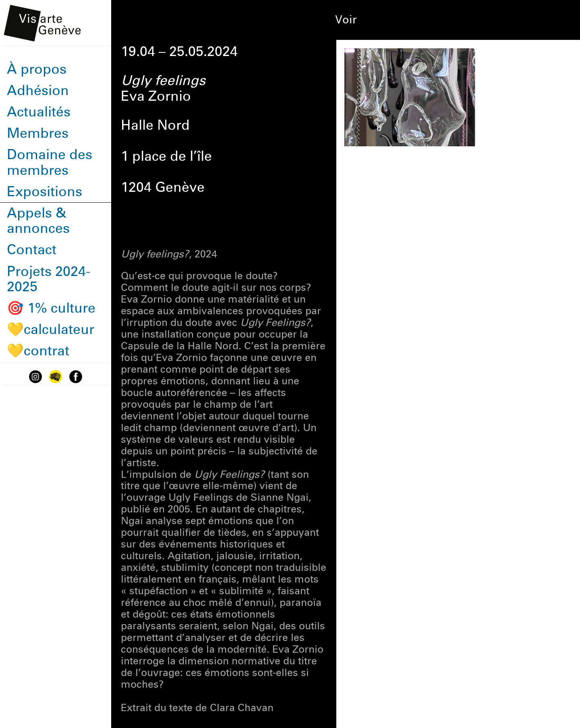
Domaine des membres (50, 163)
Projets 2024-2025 (49, 279)
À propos (37, 69)
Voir (346, 20)
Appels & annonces (38, 221)
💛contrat (38, 351)
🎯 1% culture (51, 308)
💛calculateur (51, 330)
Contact (32, 250)
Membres (38, 133)
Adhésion (38, 91)
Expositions (45, 192)
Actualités (39, 112)
